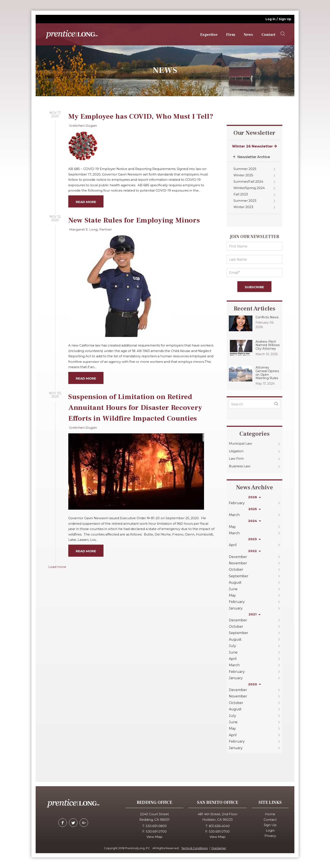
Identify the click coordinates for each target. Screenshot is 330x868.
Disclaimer (219, 848)
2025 (254, 509)
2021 (254, 614)
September (239, 576)
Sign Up (285, 19)
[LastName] (254, 259)
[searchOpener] (283, 34)
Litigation (236, 451)
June (233, 589)
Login (270, 830)
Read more (86, 202)
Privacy (270, 836)
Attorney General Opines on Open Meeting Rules (267, 373)
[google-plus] (84, 823)
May (232, 527)
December (238, 557)
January (236, 608)
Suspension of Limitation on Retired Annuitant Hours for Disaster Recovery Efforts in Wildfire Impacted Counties (135, 408)
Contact (268, 35)
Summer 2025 (245, 169)
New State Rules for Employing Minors (134, 220)
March (234, 515)
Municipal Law (240, 443)
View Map (155, 837)
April (233, 545)
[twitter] (73, 823)
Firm (231, 35)
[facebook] (63, 823)
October (236, 570)
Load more (57, 567)
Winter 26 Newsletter (254, 146)
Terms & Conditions (194, 848)
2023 (254, 539)
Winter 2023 (243, 207)
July (232, 646)
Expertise (209, 35)
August (235, 582)
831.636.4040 (219, 826)
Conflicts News (267, 317)
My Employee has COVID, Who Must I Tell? (141, 116)
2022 (254, 551)
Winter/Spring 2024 (249, 188)
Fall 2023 (241, 194)
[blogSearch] (276, 404)
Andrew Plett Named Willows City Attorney (268, 345)
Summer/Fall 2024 (248, 182)
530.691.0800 (156, 826)
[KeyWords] (254, 404)
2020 (254, 684)
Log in (271, 19)
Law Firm (236, 458)
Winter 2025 (243, 175)
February (237, 503)
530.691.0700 (156, 831)
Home (270, 814)
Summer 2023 (245, 201)
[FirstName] (254, 246)
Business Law (240, 466)
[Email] (254, 273)
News (248, 35)
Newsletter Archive (254, 157)
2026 (254, 497)
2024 (254, 521)
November (238, 563)
